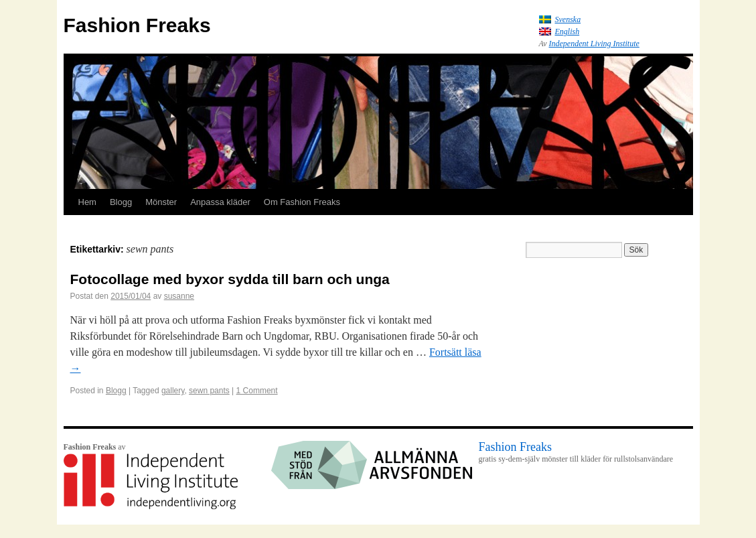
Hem (87, 202)
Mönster (161, 202)
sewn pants (209, 391)
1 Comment (257, 391)
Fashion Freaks (137, 25)
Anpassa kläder (220, 202)
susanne (179, 296)
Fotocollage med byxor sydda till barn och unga (230, 279)
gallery (173, 391)
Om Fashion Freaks (302, 202)
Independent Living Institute (594, 44)
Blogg (121, 202)
